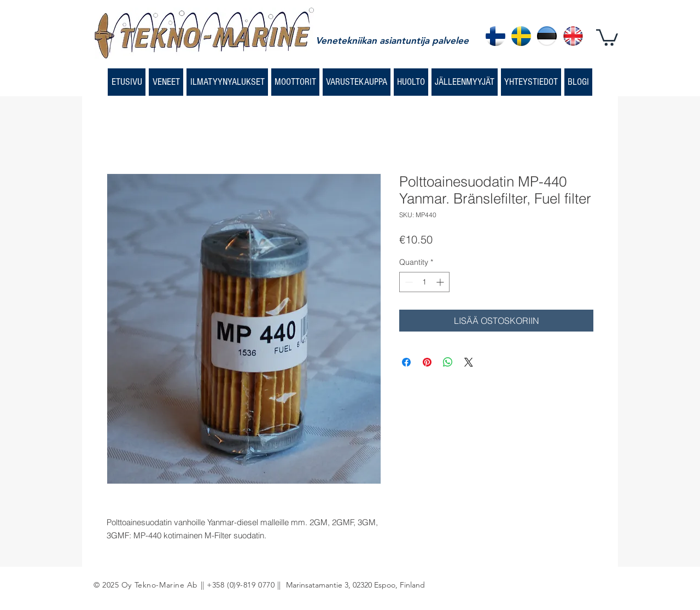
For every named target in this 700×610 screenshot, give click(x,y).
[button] (607, 37)
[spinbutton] (424, 282)
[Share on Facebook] (406, 362)
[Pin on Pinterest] (427, 362)
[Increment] (441, 282)
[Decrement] (408, 282)
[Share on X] (469, 362)
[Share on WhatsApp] (448, 362)
